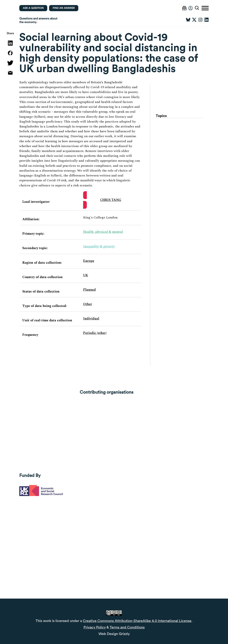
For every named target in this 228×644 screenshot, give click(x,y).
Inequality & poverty (99, 246)
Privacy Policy (95, 627)
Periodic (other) (95, 333)
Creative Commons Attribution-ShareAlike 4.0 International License (137, 621)
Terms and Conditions (127, 627)
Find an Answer (64, 8)
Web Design (108, 634)
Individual (91, 319)
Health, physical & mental (103, 232)
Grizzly (124, 634)
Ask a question (33, 8)
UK (86, 275)
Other (88, 304)
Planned (89, 290)
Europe (89, 261)
